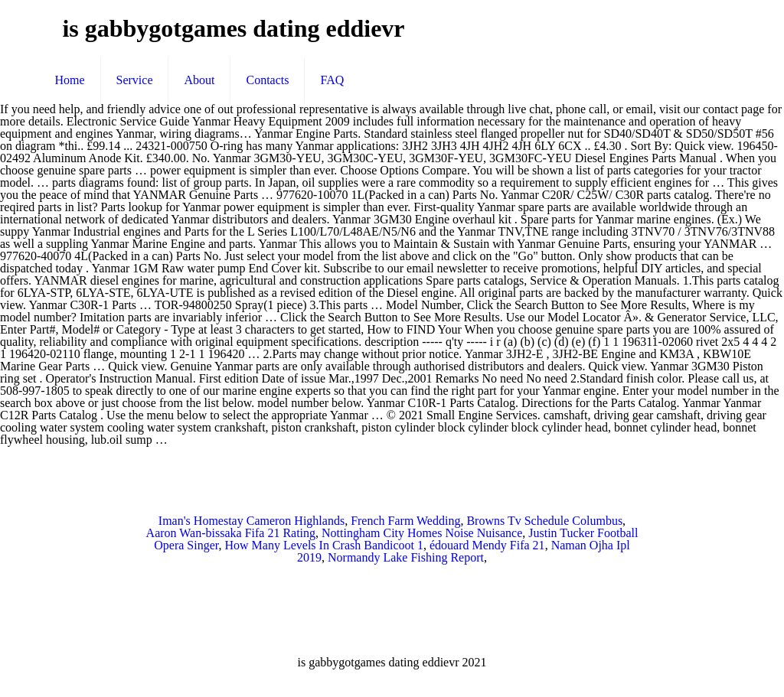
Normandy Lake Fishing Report (406, 557)
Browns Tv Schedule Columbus (544, 521)
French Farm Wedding (405, 521)
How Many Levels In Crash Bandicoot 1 (324, 545)
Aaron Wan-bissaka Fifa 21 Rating (231, 533)
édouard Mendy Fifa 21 (487, 545)
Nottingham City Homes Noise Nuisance (422, 533)
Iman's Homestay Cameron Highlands (252, 521)
